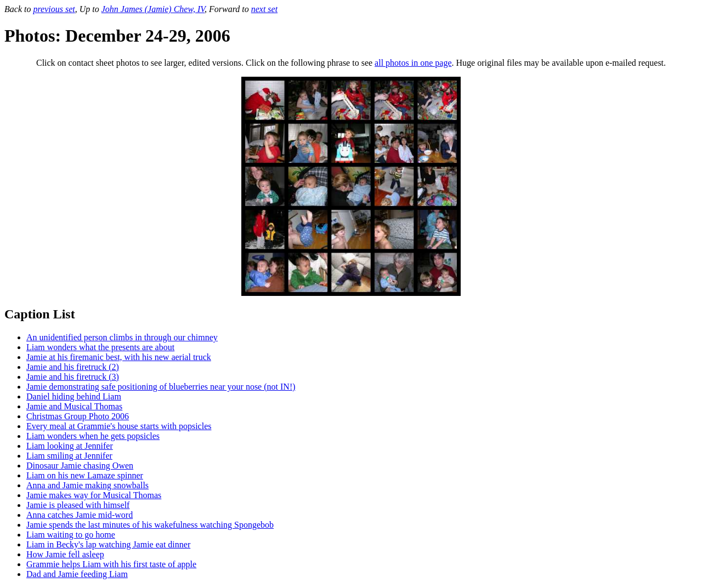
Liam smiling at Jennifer (69, 456)
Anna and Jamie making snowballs (87, 485)
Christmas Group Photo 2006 (78, 416)
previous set (54, 9)
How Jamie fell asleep (65, 554)
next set (264, 9)
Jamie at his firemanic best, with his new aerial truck (119, 357)
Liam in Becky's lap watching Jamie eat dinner (108, 544)
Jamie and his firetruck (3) (73, 377)
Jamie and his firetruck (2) (73, 367)
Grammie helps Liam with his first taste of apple (111, 564)
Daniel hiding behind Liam (74, 396)
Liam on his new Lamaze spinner (85, 475)
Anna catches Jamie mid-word (80, 515)
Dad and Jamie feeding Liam (77, 574)
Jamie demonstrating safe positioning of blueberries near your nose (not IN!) (161, 387)
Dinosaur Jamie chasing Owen (80, 466)
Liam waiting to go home (71, 535)
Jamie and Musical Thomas (74, 406)
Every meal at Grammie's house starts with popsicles (119, 426)
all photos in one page (413, 63)
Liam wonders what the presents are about (100, 347)
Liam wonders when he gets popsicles (93, 436)
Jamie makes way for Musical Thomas (94, 495)
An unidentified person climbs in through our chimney (122, 337)
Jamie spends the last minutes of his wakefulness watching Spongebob (150, 525)
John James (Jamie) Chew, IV (153, 9)
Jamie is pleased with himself (78, 505)
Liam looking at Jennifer (70, 446)
